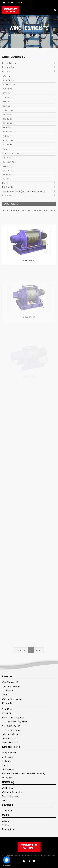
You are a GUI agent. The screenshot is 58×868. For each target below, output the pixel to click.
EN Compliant (9, 187)
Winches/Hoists (20, 36)
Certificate (8, 691)
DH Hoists (7, 128)
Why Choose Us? (10, 682)
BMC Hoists (7, 89)
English (21, 3)
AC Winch (7, 713)
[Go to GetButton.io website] (7, 865)
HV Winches (8, 149)
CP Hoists (7, 102)
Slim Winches (8, 166)
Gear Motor (8, 709)
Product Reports (10, 796)
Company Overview (11, 686)
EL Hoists (7, 136)
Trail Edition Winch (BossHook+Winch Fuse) (24, 191)
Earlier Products (10, 742)
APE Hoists (7, 76)
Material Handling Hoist (14, 718)
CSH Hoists (7, 106)
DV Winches (8, 132)
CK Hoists (7, 97)
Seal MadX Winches (11, 162)
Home (7, 36)
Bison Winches (9, 80)
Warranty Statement (12, 699)
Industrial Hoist (10, 738)
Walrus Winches (9, 175)
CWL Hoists (7, 119)
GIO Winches (8, 140)
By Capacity (8, 67)
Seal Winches (8, 158)
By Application (9, 63)
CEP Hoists (7, 93)
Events (5, 800)
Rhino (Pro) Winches (11, 153)
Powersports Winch (12, 730)
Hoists (5, 183)
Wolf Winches (8, 179)
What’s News (8, 788)
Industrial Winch (10, 734)
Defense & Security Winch (15, 722)
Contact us (8, 829)
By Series (35, 36)
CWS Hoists (7, 123)
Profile (5, 695)
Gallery (6, 825)
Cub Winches (8, 110)
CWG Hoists (48, 36)
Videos (5, 821)
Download (7, 811)
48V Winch (7, 196)
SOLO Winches (9, 171)
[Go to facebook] (7, 860)
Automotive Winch (11, 726)
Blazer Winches (9, 85)
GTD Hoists (7, 145)
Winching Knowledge (12, 792)
